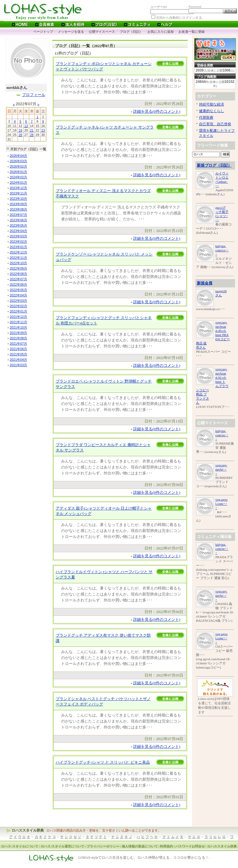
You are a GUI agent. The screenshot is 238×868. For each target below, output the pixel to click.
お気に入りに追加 (161, 32)
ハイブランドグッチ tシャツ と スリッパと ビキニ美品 (103, 762)
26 (20, 135)
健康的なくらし (211, 111)
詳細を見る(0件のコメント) (157, 111)
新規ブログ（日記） (214, 165)
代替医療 (206, 117)
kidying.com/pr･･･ (222, 549)
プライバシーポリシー (103, 846)
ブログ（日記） (131, 32)
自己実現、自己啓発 (215, 124)
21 (32, 130)
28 (32, 135)
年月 (19, 156)
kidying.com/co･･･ (222, 250)
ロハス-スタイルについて (20, 846)
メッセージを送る (71, 32)
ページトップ (43, 32)
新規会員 (205, 283)
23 (43, 130)
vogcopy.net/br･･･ (221, 469)
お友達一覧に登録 (192, 32)
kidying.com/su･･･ (222, 435)
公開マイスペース (102, 32)
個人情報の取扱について (140, 846)
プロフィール (34, 95)
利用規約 (167, 846)
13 (26, 126)
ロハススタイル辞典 (28, 830)
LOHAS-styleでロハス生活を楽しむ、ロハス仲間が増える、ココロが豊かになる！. (144, 858)
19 (20, 130)
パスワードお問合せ (190, 846)
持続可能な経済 (211, 104)
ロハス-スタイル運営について (63, 846)
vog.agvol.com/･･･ (221, 504)
